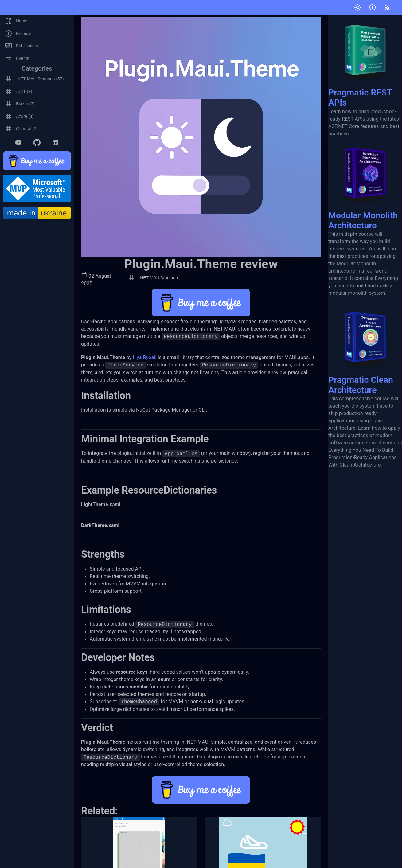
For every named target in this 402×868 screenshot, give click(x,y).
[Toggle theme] (358, 7)
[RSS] (387, 7)
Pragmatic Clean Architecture (365, 348)
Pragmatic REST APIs (365, 61)
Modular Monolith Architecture (365, 184)
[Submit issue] (373, 7)
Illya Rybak (144, 357)
